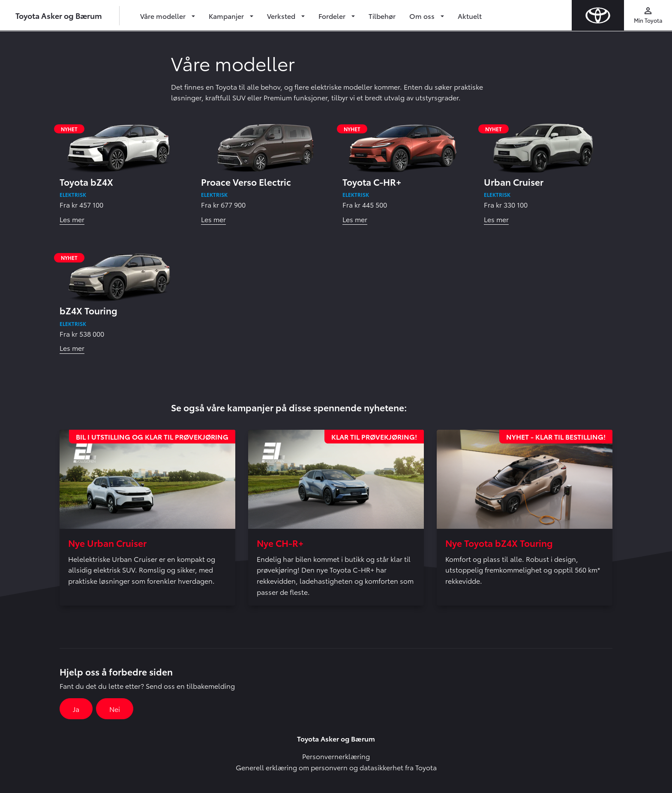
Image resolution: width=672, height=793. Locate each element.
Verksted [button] (282, 16)
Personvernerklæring (336, 756)
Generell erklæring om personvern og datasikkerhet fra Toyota (336, 767)
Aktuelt (470, 16)
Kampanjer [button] (227, 16)
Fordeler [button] (333, 16)
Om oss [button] (423, 16)
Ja (76, 709)
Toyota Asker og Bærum (59, 15)
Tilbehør (382, 16)
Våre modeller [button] (164, 16)
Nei (115, 709)
